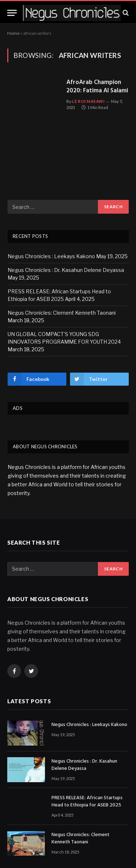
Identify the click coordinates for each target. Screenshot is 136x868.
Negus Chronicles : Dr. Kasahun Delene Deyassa (66, 270)
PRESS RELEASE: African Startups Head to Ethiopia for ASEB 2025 (87, 802)
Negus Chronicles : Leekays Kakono (51, 256)
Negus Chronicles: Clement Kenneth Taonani (62, 313)
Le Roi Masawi (88, 101)
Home (13, 33)
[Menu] (12, 13)
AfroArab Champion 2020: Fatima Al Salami (97, 87)
